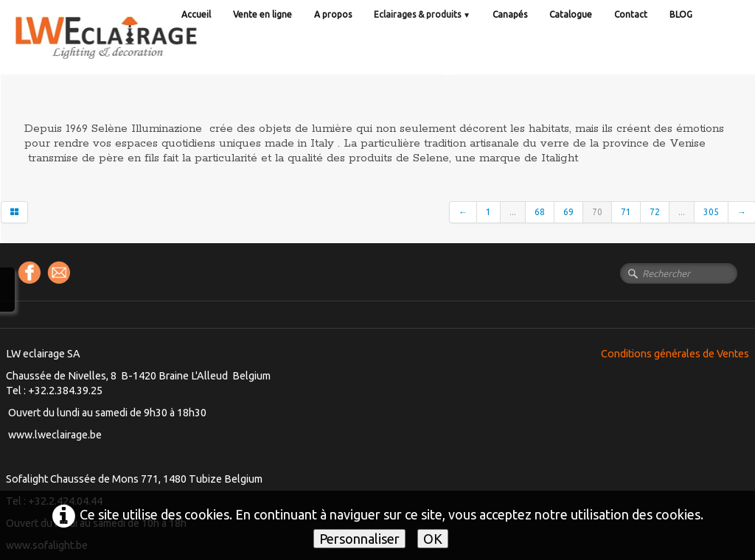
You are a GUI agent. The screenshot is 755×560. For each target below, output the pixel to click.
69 (568, 212)
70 (597, 212)
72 (655, 212)
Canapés (510, 14)
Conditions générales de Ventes (675, 354)
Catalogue (571, 14)
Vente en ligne (262, 14)
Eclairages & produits (422, 14)
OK (433, 539)
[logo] (136, 51)
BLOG (681, 14)
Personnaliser (359, 539)
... (513, 212)
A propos (333, 14)
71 (626, 212)
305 (711, 212)
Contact (631, 14)
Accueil (196, 14)
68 (540, 212)
